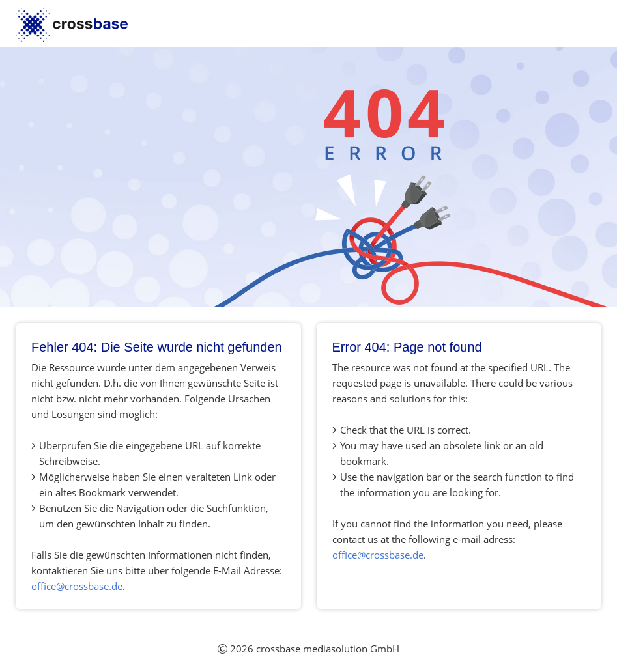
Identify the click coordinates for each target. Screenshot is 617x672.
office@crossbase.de (77, 586)
